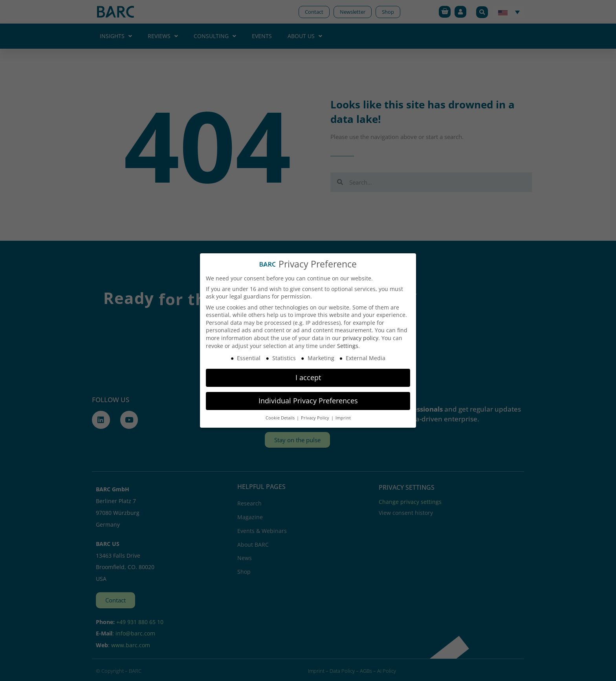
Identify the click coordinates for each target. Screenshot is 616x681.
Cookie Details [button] (281, 418)
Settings (348, 346)
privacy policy (360, 338)
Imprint (343, 418)
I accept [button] (308, 377)
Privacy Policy (316, 418)
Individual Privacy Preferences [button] (308, 401)
